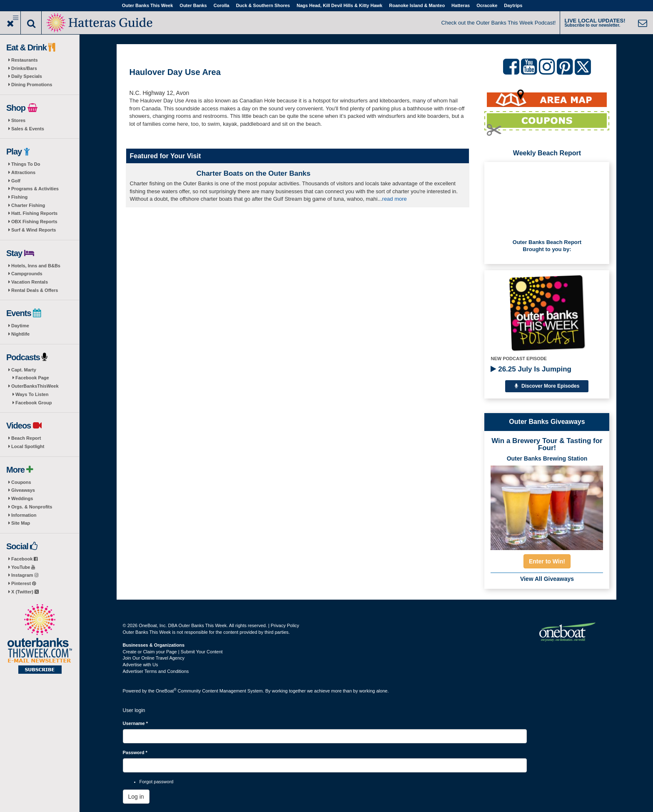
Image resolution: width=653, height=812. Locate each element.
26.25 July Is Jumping (531, 369)
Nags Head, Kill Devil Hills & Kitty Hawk (339, 5)
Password (135, 752)
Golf (16, 181)
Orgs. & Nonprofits (32, 507)
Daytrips (513, 5)
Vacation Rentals (30, 282)
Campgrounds (27, 274)
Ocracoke (487, 5)
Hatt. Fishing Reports (34, 213)
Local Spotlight (28, 446)
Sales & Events (28, 129)
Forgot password (157, 782)
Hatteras (461, 5)
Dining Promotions (32, 85)
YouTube (23, 567)
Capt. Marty (24, 370)
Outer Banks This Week (148, 5)
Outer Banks (193, 5)
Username (136, 723)
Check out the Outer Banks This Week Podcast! (499, 23)
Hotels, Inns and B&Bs (36, 266)
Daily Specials (27, 76)
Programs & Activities (35, 189)
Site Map (21, 523)
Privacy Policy (285, 625)
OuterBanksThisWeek (35, 386)
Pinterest (24, 583)
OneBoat (166, 691)
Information (24, 515)
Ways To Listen (32, 394)
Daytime (20, 326)
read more (395, 199)
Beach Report (26, 438)
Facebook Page (32, 378)
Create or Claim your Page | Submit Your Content (173, 652)
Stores (18, 120)
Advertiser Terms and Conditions (156, 671)
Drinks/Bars (24, 68)
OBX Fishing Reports (34, 222)
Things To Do (26, 164)
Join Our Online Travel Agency (154, 658)
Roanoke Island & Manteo (417, 5)
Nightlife (20, 334)
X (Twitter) (25, 592)
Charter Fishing (28, 205)
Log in (136, 797)
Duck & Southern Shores (263, 5)
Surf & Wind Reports (34, 230)
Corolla (222, 5)
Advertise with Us (141, 665)
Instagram (25, 575)
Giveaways (23, 490)
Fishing (19, 197)
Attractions (23, 172)
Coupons (21, 482)
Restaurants (25, 60)
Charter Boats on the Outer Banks (254, 173)
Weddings (22, 498)
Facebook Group (34, 403)
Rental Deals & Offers (35, 290)
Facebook (24, 559)
